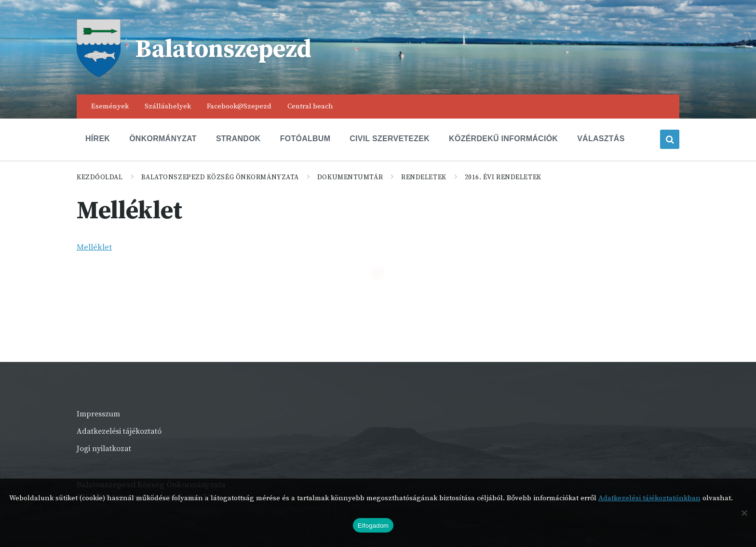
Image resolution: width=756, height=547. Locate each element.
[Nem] (744, 513)
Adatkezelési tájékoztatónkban (649, 498)
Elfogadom (373, 526)
